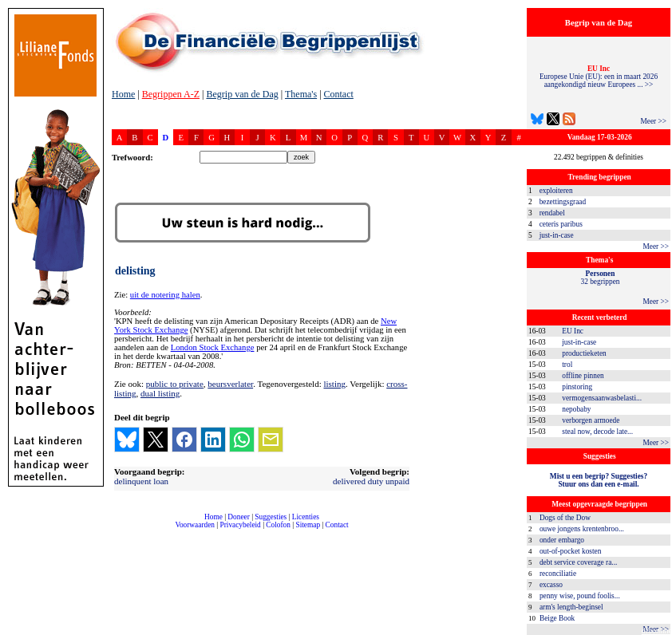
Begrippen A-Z (171, 94)
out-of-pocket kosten (570, 551)
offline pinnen (583, 376)
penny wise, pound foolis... (580, 596)
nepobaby (576, 409)
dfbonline (657, 631)
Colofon (278, 525)
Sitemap (308, 525)
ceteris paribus (561, 224)
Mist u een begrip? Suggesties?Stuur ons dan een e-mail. (599, 480)
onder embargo (562, 540)
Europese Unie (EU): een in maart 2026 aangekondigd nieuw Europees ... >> (599, 77)
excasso (551, 585)
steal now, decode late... (597, 432)
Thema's (301, 94)
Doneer (238, 517)
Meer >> (653, 121)
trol (567, 365)
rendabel (552, 213)
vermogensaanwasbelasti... (602, 398)
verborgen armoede (591, 420)
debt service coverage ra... (578, 562)
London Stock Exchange (213, 347)
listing (334, 384)
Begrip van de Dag (242, 94)
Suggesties (271, 517)
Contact (339, 94)
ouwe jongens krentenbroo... (582, 529)
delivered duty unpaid (371, 481)
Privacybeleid (241, 525)
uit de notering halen (165, 295)
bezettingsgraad (563, 202)
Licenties (306, 517)
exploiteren (556, 191)
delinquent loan (141, 481)
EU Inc (573, 331)
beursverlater (230, 384)
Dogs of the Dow (565, 518)
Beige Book (557, 618)
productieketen (584, 353)
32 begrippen (601, 278)
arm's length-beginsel (571, 607)
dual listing (160, 393)
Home (123, 94)
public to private (175, 384)
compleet (120, 531)
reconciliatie (558, 574)
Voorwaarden (195, 525)
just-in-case (557, 235)
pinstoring (577, 387)
